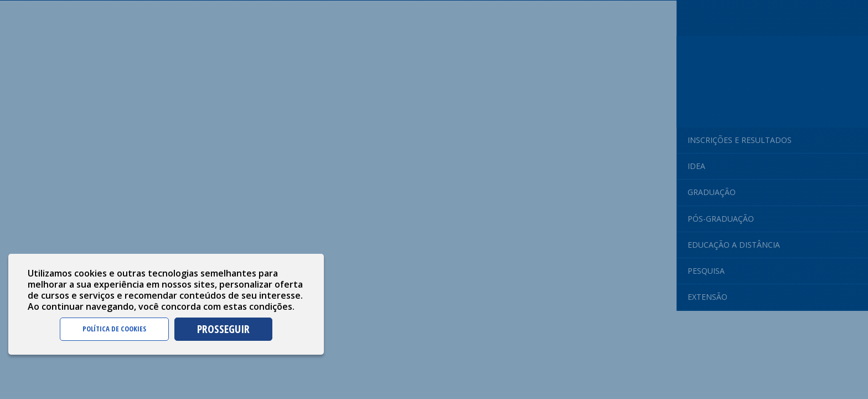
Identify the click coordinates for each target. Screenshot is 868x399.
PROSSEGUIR (223, 329)
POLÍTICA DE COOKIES (114, 329)
